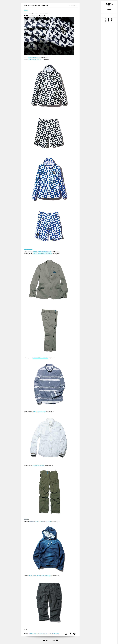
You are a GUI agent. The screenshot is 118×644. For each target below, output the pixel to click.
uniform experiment (28, 249)
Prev (46, 641)
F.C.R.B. (26, 10)
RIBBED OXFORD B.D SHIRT (39, 412)
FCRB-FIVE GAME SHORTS (34, 59)
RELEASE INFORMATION (53, 634)
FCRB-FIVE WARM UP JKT (34, 58)
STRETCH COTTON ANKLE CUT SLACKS (42, 253)
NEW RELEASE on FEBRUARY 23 (36, 5)
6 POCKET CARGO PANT (39, 465)
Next (55, 641)
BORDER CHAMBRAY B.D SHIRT (40, 358)
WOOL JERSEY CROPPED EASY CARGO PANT (40, 576)
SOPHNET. (26, 519)
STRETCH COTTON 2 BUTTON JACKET (42, 252)
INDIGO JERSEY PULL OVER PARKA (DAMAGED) (41, 522)
